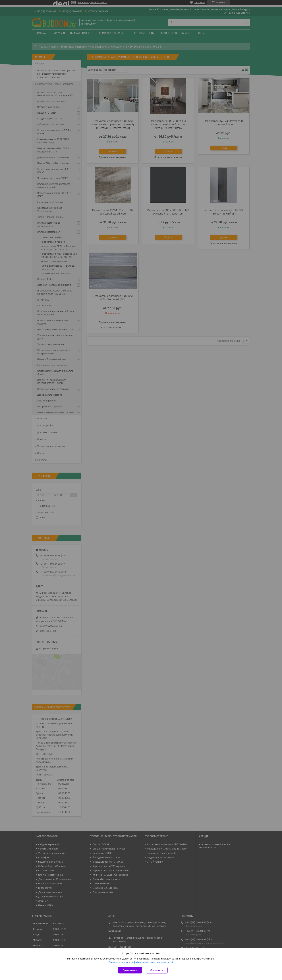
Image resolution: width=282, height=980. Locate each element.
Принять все (130, 970)
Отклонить (157, 970)
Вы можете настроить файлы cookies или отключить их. (140, 962)
